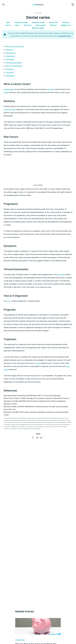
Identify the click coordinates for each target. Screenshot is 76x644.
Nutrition (53, 25)
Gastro (8, 25)
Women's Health (38, 28)
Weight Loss (66, 25)
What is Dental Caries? (15, 46)
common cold (9, 109)
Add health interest (64, 36)
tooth (6, 92)
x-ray (9, 301)
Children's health (38, 22)
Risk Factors (10, 53)
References (10, 76)
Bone (8, 22)
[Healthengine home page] (38, 5)
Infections (28, 25)
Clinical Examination (14, 63)
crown (38, 363)
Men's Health (41, 25)
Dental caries (9, 89)
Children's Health (21, 22)
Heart (17, 25)
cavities (51, 89)
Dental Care (54, 22)
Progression (10, 56)
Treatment (10, 72)
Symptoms (10, 59)
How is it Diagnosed (14, 66)
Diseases (66, 22)
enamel (61, 274)
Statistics (9, 50)
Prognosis (9, 69)
